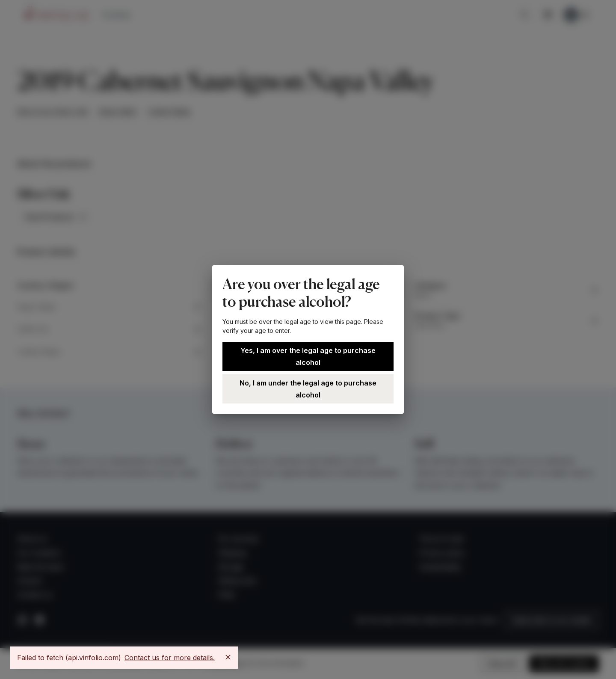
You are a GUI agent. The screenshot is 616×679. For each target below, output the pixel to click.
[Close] (228, 657)
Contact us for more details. (170, 658)
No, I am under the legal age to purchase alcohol (308, 389)
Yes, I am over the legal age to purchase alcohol (308, 356)
